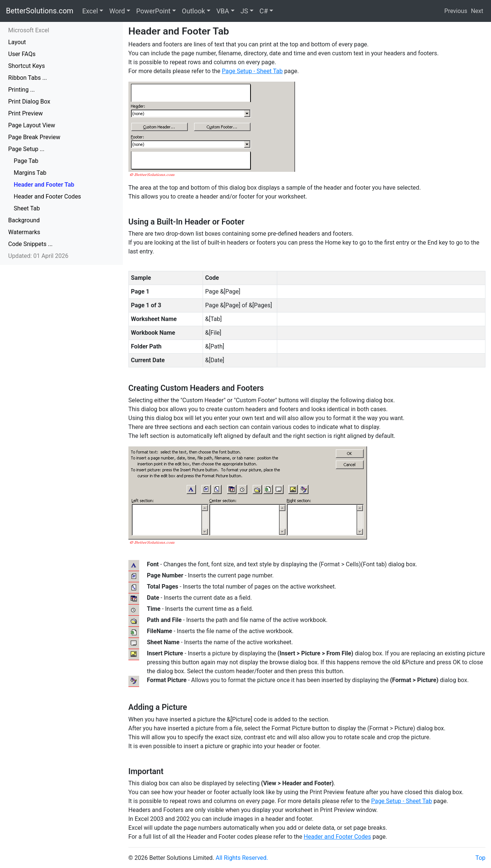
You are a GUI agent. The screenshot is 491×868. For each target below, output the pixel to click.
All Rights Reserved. (242, 858)
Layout (17, 42)
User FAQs (22, 54)
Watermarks (24, 232)
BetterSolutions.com (40, 11)
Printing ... (22, 90)
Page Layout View (32, 125)
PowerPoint (153, 11)
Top (480, 858)
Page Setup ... (26, 149)
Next (477, 11)
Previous (456, 11)
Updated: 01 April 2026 (38, 256)
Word (117, 11)
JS (244, 11)
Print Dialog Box (29, 101)
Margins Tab (30, 173)
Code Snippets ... (30, 244)
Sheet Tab (27, 208)
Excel (90, 11)
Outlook (193, 11)
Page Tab (26, 161)
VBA (223, 11)
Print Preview (25, 113)
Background (24, 220)
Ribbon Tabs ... (28, 78)
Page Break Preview (34, 137)
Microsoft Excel (29, 30)
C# (264, 11)
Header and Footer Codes (47, 196)
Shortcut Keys (27, 66)
